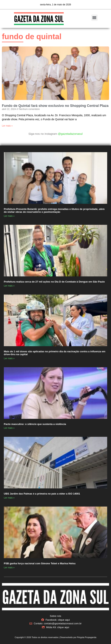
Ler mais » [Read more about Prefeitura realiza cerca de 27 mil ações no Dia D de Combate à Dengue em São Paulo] (9, 286)
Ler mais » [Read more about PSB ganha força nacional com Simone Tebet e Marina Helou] (9, 568)
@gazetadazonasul (70, 134)
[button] (94, 18)
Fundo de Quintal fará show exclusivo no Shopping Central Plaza (55, 106)
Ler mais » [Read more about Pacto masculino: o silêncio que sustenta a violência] (9, 428)
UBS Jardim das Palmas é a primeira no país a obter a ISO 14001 (42, 494)
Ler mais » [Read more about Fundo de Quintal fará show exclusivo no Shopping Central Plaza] (7, 126)
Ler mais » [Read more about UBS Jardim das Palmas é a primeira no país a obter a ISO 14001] (9, 498)
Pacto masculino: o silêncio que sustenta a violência (35, 424)
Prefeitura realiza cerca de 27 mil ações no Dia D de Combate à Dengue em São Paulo (54, 282)
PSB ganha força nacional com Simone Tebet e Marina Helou (40, 563)
